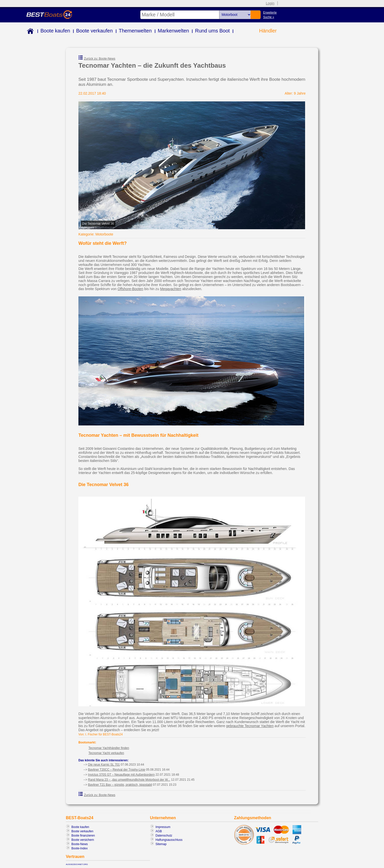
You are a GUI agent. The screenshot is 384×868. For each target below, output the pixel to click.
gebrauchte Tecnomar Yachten (250, 726)
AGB (159, 831)
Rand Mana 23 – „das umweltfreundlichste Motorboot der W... (129, 780)
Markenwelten (174, 31)
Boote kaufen (55, 31)
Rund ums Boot (212, 31)
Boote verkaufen (94, 31)
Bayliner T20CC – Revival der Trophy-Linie (116, 770)
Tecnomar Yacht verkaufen (106, 753)
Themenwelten (135, 31)
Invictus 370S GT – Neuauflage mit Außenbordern (121, 775)
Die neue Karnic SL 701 (104, 765)
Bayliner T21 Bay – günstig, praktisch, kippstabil (120, 785)
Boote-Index (80, 848)
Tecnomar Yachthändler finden (109, 748)
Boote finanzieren (83, 836)
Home (29, 32)
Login (270, 3)
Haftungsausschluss (169, 840)
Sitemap (161, 844)
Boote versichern (83, 840)
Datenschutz (164, 836)
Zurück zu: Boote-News (97, 58)
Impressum (163, 827)
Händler (268, 31)
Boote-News (80, 844)
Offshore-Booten (130, 289)
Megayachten (171, 289)
